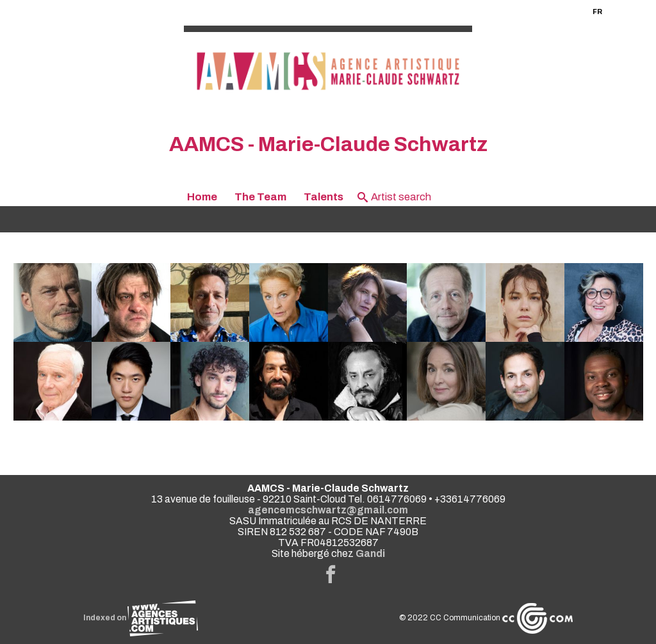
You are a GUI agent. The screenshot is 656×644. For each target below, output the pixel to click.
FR (597, 12)
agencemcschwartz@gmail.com (328, 510)
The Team (260, 197)
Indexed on (141, 618)
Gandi (370, 553)
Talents (324, 197)
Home (202, 197)
